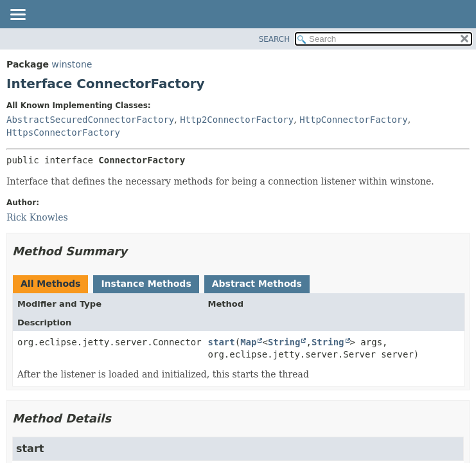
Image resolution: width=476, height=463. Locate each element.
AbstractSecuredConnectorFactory (90, 120)
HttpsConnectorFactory (63, 132)
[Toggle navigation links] (17, 15)
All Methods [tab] (50, 284)
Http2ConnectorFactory (237, 120)
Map (248, 342)
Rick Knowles (37, 217)
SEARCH (275, 39)
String (284, 342)
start (222, 342)
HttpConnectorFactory (354, 120)
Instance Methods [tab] (146, 284)
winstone (72, 64)
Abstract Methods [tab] (257, 284)
